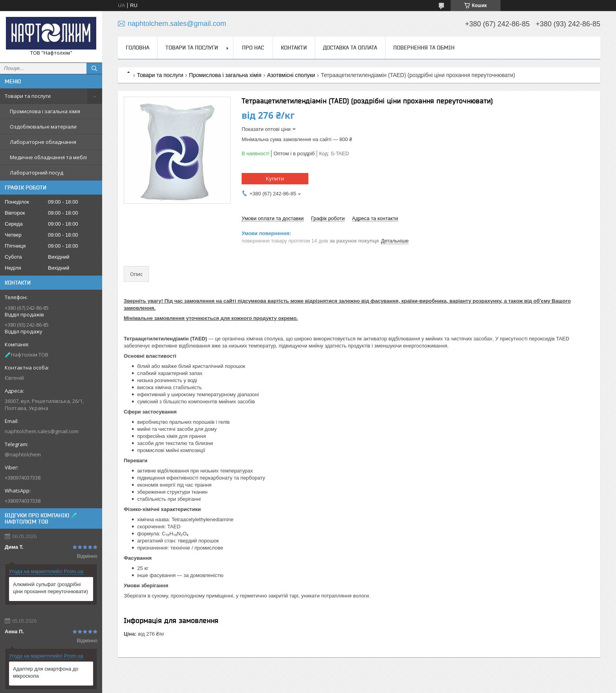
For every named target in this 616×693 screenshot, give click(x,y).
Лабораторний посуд (37, 173)
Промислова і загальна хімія (45, 111)
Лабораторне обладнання (43, 142)
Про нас (253, 48)
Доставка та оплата (350, 48)
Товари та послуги (28, 96)
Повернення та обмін (424, 48)
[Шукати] (94, 68)
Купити (275, 178)
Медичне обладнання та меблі (48, 157)
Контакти (294, 48)
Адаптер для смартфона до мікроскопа (46, 672)
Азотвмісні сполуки (291, 75)
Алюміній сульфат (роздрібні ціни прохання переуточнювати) (50, 588)
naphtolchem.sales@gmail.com (42, 431)
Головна (137, 48)
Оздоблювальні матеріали (43, 127)
